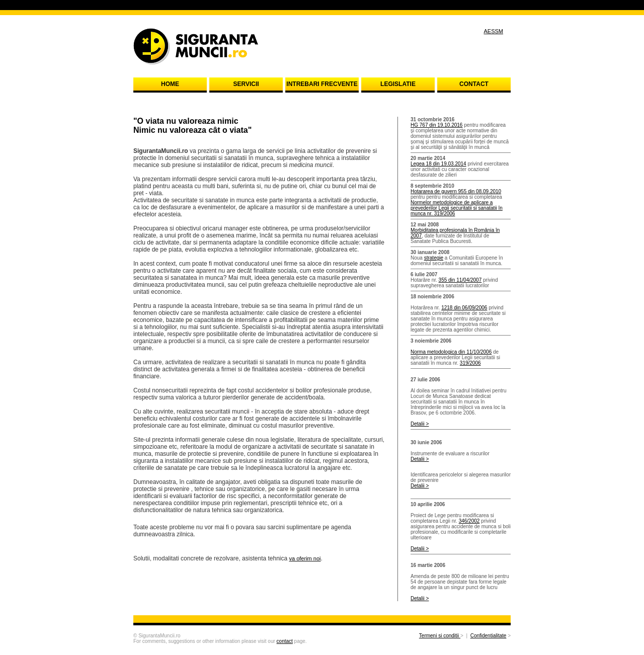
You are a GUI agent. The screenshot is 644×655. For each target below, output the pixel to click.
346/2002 (469, 521)
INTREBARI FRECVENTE (322, 84)
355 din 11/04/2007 (460, 280)
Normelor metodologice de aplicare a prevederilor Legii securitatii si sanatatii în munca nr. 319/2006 (457, 208)
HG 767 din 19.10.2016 (436, 125)
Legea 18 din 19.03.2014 (438, 164)
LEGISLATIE (398, 84)
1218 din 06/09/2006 (464, 308)
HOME (170, 84)
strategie (434, 258)
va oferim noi (305, 558)
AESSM (493, 31)
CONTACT (474, 84)
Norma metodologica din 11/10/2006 (451, 352)
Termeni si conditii (440, 636)
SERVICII (246, 84)
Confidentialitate (489, 636)
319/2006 (470, 363)
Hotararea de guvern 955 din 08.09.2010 (456, 191)
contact (285, 641)
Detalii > (420, 424)
